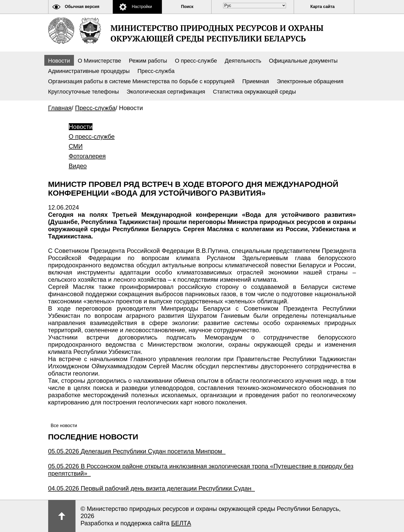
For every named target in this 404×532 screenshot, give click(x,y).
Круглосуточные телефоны (84, 92)
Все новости (64, 426)
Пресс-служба (156, 71)
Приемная (256, 81)
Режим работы (148, 61)
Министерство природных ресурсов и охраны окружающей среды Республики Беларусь (217, 33)
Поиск (187, 7)
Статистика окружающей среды (254, 92)
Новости (59, 61)
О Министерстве (99, 61)
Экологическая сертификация (166, 92)
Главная (60, 108)
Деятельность (243, 61)
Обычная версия (82, 7)
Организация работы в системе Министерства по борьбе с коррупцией (141, 81)
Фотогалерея (87, 156)
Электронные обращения (310, 81)
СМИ (76, 146)
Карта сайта (323, 7)
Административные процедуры (89, 71)
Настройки (142, 7)
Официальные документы (303, 61)
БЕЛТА (181, 523)
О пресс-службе (196, 61)
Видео (78, 166)
